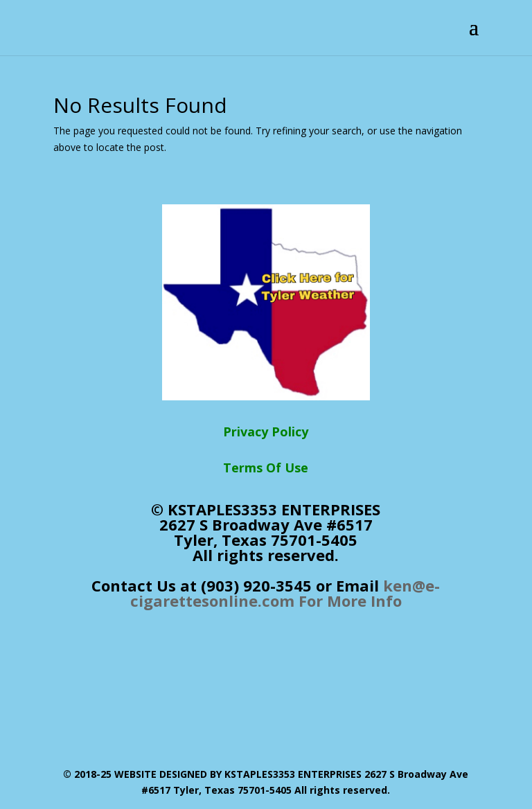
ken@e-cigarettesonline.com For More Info (285, 593)
